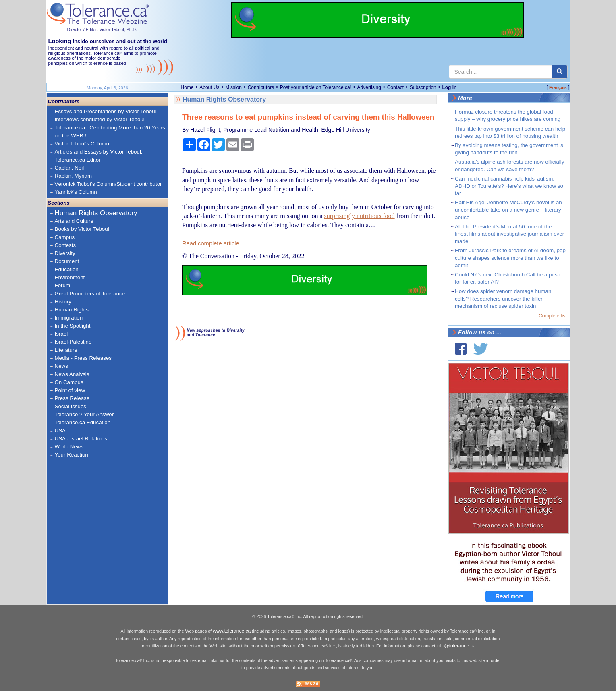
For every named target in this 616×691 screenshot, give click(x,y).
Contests (65, 245)
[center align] (560, 72)
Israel (61, 334)
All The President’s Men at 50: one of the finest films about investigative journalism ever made (509, 234)
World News (69, 447)
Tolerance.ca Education (83, 422)
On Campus (69, 382)
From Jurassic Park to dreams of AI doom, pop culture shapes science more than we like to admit (510, 258)
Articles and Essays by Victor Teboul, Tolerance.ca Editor (99, 156)
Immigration (69, 318)
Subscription (423, 87)
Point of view (70, 390)
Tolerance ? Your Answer (84, 414)
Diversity (65, 253)
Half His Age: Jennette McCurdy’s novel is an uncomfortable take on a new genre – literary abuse (508, 210)
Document (67, 261)
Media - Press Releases (83, 358)
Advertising (369, 87)
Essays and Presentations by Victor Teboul (106, 111)
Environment (70, 277)
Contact (395, 87)
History (63, 302)
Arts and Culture (74, 221)
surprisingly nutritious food (360, 216)
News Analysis (72, 374)
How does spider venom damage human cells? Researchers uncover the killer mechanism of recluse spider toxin (503, 298)
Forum (63, 285)
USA (60, 431)
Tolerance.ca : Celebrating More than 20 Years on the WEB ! (110, 132)
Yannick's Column (76, 192)
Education (67, 269)
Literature (66, 350)
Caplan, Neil (69, 168)
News (61, 366)
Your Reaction (72, 455)
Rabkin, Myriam (74, 176)
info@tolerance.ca (456, 646)
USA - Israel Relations (81, 439)
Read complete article (211, 243)
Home (187, 87)
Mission (233, 87)
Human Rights (72, 310)
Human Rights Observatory (96, 213)
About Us (209, 87)
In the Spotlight (73, 326)
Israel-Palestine (73, 342)
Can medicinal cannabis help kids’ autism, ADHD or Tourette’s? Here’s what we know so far (509, 186)
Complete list (553, 316)
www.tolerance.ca (232, 631)
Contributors (261, 87)
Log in (449, 87)
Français (558, 87)
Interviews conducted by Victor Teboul (100, 119)
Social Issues (71, 406)
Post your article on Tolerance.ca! (316, 87)
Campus (65, 237)
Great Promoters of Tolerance (90, 294)
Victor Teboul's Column (82, 144)
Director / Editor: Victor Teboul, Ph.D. (102, 29)
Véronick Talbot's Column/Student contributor (108, 184)
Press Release (72, 398)
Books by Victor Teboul (82, 229)
